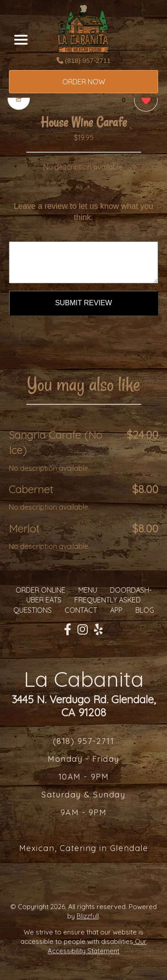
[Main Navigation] (21, 40)
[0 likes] (144, 101)
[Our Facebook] (68, 630)
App (116, 610)
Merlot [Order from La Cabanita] (24, 528)
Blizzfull (88, 916)
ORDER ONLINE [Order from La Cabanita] (41, 590)
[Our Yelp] (98, 630)
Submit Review (84, 303)
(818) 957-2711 (84, 60)
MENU (88, 590)
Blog (145, 610)
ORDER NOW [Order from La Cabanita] (84, 82)
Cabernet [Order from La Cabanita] (31, 489)
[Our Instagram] (83, 630)
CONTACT (81, 610)
